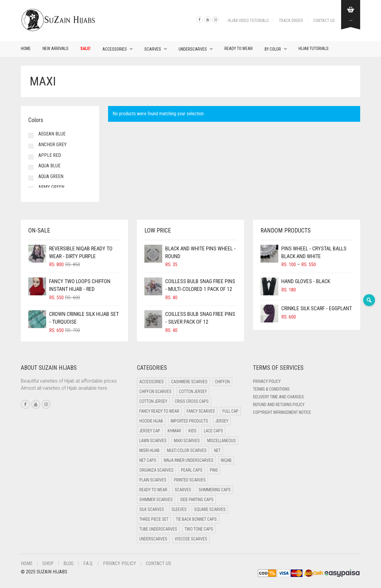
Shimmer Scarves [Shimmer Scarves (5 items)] (156, 500)
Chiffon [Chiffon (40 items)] (222, 382)
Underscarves (193, 49)
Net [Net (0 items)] (217, 450)
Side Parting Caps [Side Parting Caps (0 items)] (197, 500)
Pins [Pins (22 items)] (214, 470)
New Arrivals (56, 49)
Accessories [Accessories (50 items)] (152, 382)
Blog (68, 563)
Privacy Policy (267, 381)
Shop (48, 563)
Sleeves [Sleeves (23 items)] (179, 509)
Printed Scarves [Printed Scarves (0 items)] (190, 480)
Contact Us (324, 21)
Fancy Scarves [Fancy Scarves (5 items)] (201, 411)
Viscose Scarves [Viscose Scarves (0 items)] (191, 539)
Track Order (291, 21)
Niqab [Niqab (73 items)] (226, 460)
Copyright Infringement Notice (282, 412)
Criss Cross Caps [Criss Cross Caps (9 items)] (192, 401)
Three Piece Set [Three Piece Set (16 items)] (154, 519)
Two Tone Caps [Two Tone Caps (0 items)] (199, 529)
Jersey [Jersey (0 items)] (222, 421)
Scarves (153, 49)
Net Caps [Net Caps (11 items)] (148, 460)
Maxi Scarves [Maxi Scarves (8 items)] (187, 441)
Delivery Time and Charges (278, 397)
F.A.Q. (88, 563)
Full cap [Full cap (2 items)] (230, 411)
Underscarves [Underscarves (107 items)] (153, 539)
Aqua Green (51, 176)
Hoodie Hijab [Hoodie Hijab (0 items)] (151, 421)
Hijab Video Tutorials (248, 21)
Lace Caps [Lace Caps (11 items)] (213, 431)
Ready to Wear (239, 49)
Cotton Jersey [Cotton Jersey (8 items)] (153, 401)
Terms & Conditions (271, 389)
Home (26, 49)
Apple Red (50, 155)
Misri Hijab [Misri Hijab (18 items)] (149, 450)
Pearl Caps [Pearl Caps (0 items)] (192, 470)
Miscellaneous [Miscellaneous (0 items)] (221, 441)
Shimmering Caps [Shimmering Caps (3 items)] (215, 490)
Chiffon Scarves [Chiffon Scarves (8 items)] (155, 392)
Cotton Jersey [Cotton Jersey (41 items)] (193, 392)
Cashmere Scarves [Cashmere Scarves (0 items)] (189, 382)
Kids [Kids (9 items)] (192, 431)
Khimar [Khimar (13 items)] (174, 431)
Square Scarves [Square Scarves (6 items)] (210, 509)
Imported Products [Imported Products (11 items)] (189, 421)
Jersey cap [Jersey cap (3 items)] (150, 431)
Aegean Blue (52, 134)
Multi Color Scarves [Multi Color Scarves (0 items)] (187, 450)
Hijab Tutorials (314, 49)
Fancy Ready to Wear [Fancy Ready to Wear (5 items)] (159, 411)
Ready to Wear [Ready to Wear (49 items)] (153, 490)
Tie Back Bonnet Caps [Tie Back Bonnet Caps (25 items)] (196, 519)
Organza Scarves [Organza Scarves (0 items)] (156, 470)
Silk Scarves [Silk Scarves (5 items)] (152, 509)
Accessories (115, 49)
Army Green (51, 187)
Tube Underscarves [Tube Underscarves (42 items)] (158, 529)
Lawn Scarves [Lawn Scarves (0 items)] (153, 441)
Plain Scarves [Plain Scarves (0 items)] (153, 480)
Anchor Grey (53, 145)
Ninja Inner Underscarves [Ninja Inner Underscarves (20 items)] (189, 460)
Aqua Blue (49, 166)
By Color (273, 49)
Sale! (85, 49)
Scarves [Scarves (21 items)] (183, 490)
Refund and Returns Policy (279, 405)
